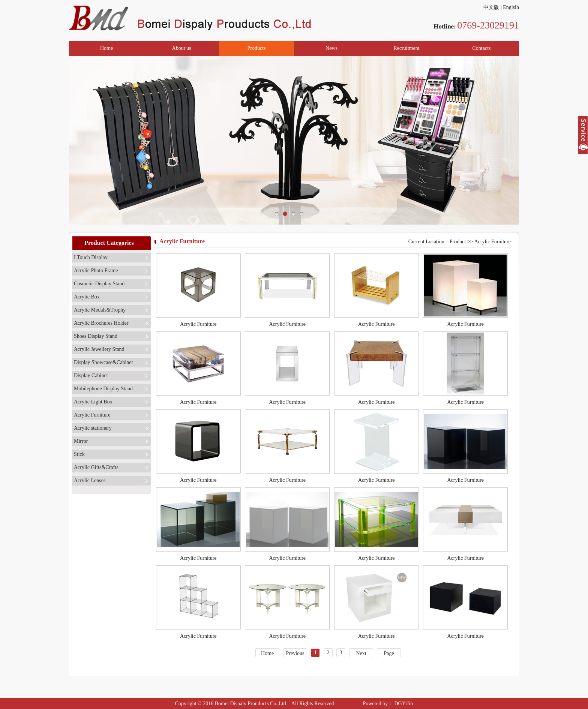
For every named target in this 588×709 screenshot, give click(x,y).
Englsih (511, 7)
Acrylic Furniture (92, 415)
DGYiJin (403, 704)
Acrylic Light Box (93, 402)
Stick (79, 454)
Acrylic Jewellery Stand (99, 349)
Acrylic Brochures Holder (101, 323)
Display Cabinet (91, 375)
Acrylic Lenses (90, 480)
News (331, 48)
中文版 (491, 7)
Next (361, 653)
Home (106, 48)
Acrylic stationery (93, 428)
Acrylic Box (87, 297)
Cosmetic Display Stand (99, 284)
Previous (295, 653)
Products (257, 48)
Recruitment (406, 48)
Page (389, 653)
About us (182, 48)
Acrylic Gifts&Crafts (96, 467)
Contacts (482, 48)
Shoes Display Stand (96, 336)
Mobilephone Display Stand (103, 389)
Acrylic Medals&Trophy (100, 310)
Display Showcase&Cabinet (103, 362)
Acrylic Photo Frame (96, 271)
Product (458, 242)
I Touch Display (91, 257)
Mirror (81, 441)
